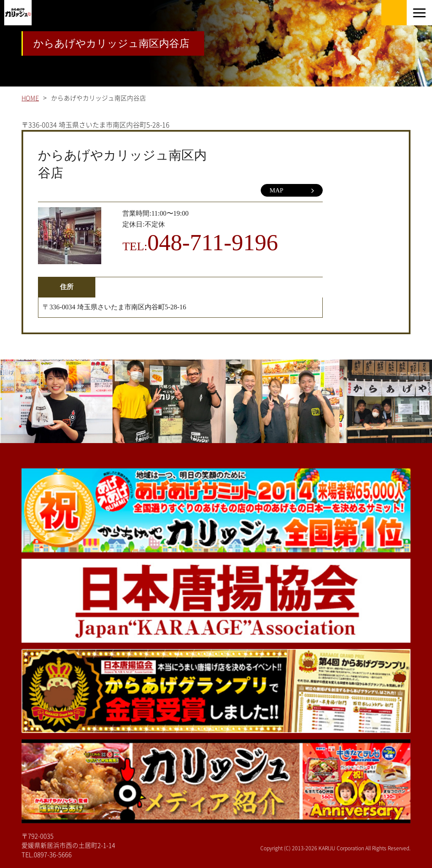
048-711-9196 (213, 242)
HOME (30, 98)
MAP (292, 191)
